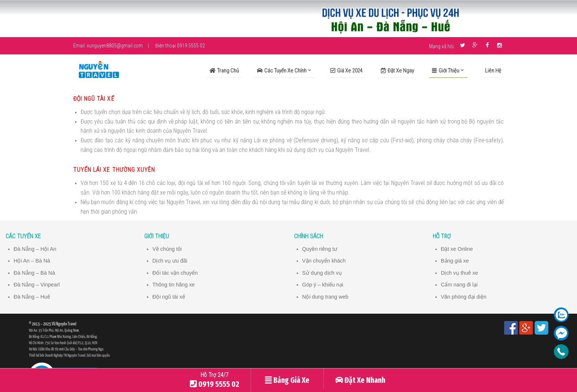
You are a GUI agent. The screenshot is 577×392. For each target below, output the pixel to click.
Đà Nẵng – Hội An (35, 249)
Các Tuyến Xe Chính (282, 71)
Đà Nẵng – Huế (32, 296)
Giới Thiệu (446, 71)
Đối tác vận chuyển (175, 272)
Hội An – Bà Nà (32, 261)
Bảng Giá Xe (287, 380)
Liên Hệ (493, 71)
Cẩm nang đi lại (460, 284)
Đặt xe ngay (397, 71)
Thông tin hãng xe (174, 284)
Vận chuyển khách (324, 261)
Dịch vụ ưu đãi (170, 261)
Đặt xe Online (457, 249)
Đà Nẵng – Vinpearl (37, 284)
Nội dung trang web (326, 296)
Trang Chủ (224, 71)
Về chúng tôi (167, 249)
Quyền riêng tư (320, 249)
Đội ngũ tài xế (169, 296)
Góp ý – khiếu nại (323, 284)
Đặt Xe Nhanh (360, 380)
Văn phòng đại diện (464, 296)
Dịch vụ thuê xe (460, 272)
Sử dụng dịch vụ (322, 272)
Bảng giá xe (455, 261)
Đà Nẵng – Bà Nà (35, 272)
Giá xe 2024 (346, 71)
